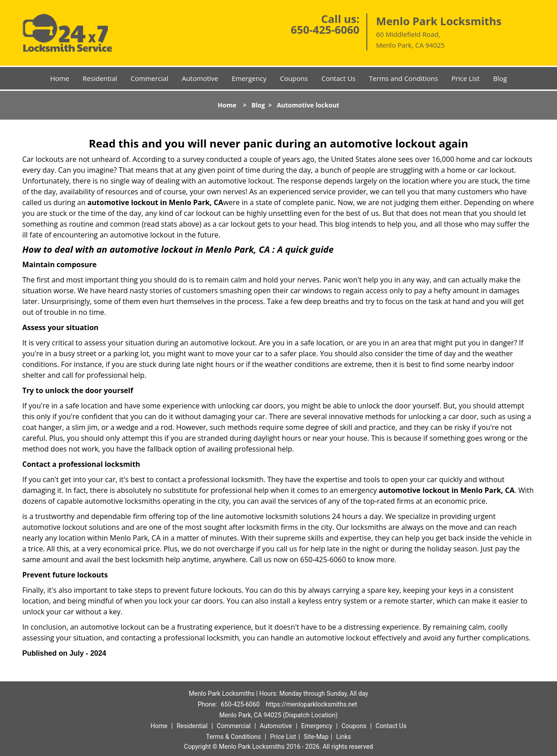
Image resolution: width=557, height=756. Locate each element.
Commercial (150, 78)
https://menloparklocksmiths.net (311, 704)
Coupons (294, 78)
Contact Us (339, 78)
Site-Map (316, 737)
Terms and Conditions (404, 78)
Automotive (200, 78)
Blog (500, 78)
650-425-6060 (325, 29)
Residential (100, 78)
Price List (466, 78)
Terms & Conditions (233, 737)
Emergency (249, 78)
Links (344, 737)
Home (59, 78)
